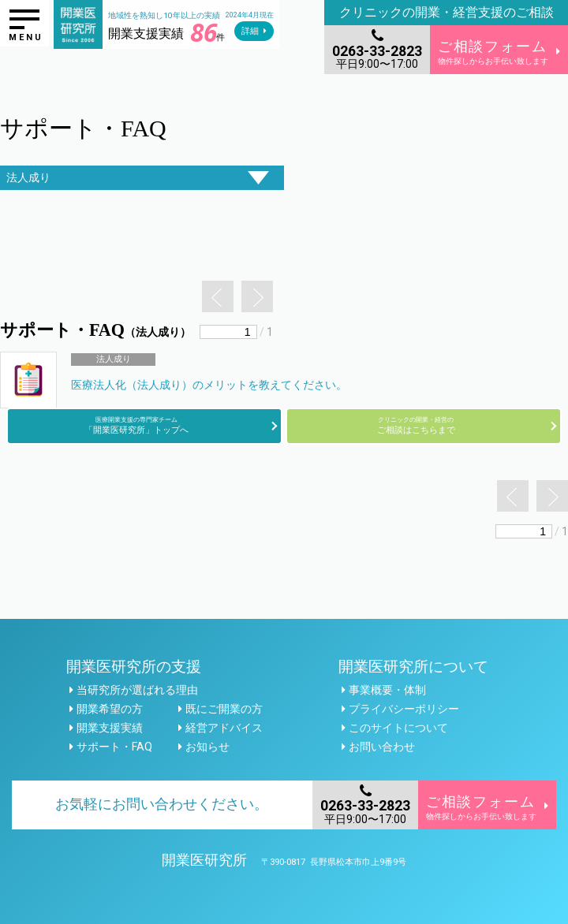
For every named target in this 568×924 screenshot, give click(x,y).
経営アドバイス (224, 728)
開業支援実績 (110, 728)
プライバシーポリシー (404, 709)
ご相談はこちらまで (416, 425)
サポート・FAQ (114, 747)
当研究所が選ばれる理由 (137, 690)
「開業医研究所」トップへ (136, 425)
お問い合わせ (382, 747)
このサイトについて (398, 728)
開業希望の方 (110, 709)
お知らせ (207, 747)
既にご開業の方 (224, 709)
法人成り (114, 359)
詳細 (250, 31)
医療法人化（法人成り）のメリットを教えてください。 (209, 385)
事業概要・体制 (387, 690)
